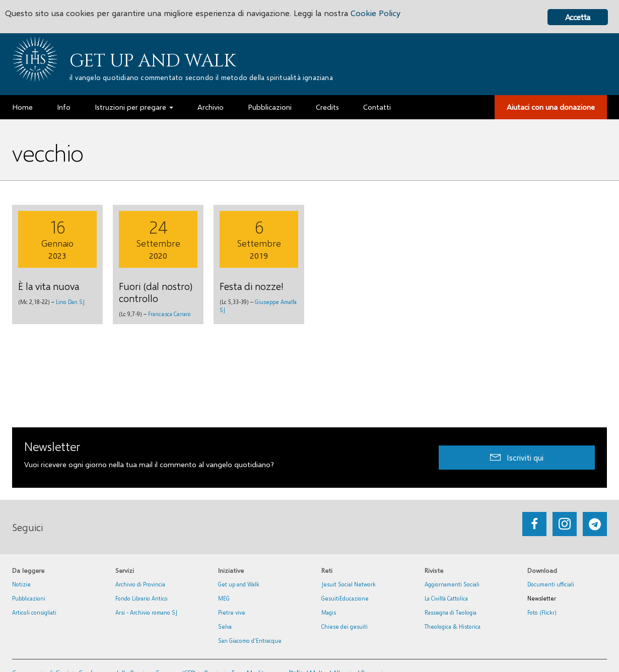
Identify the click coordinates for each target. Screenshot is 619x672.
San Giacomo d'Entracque (250, 641)
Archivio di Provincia (140, 584)
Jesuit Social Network (349, 584)
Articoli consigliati (34, 612)
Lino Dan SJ (70, 302)
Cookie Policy (384, 14)
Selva (225, 626)
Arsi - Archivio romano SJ (146, 612)
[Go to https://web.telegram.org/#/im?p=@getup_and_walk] (595, 524)
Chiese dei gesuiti (345, 626)
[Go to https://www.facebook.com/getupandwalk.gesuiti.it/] (534, 524)
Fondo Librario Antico (142, 598)
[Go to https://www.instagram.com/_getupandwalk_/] (565, 524)
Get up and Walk (153, 61)
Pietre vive (232, 612)
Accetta (577, 17)
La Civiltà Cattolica (446, 598)
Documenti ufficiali (551, 584)
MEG (224, 598)
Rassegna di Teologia (451, 612)
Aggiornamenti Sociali (452, 584)
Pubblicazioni (29, 598)
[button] (517, 457)
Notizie (21, 584)
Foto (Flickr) (542, 612)
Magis (329, 612)
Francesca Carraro (169, 314)
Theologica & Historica (453, 626)
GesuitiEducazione (345, 598)
